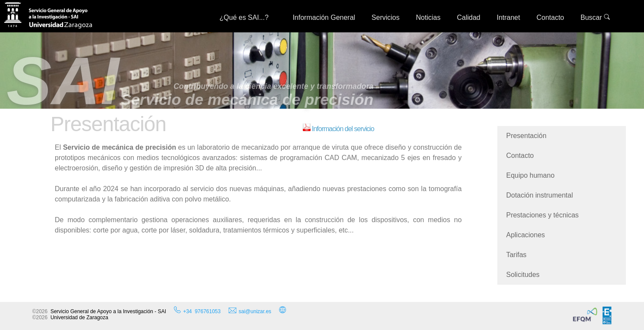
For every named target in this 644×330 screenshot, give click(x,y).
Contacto (550, 17)
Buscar (595, 17)
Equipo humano (530, 175)
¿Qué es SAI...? (248, 17)
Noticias (428, 17)
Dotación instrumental (539, 195)
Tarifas (516, 255)
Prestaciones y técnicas (542, 215)
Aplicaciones (525, 235)
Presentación (526, 136)
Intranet (508, 17)
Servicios (385, 17)
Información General (324, 17)
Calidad (468, 17)
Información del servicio (339, 129)
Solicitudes (523, 275)
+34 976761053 (202, 311)
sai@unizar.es (250, 311)
